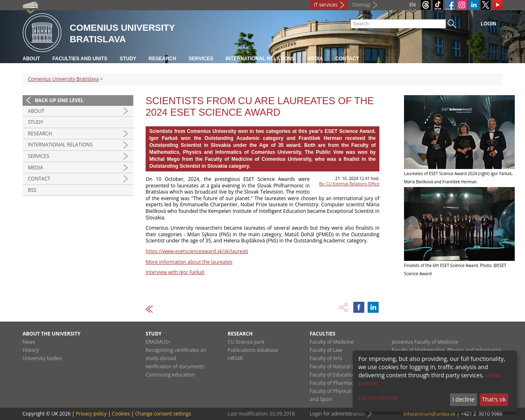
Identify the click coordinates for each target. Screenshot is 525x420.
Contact (347, 59)
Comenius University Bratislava (63, 79)
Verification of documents (175, 366)
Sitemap (361, 5)
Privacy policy (91, 414)
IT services (326, 5)
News (29, 342)
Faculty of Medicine (332, 342)
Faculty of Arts (326, 358)
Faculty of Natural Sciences (340, 366)
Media (315, 59)
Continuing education (170, 375)
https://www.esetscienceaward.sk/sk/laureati (197, 251)
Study (128, 59)
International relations (260, 59)
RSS (32, 190)
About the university (51, 334)
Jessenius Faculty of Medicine (425, 342)
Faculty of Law (326, 350)
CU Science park (246, 342)
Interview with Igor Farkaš (175, 272)
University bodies (42, 358)
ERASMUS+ (158, 342)
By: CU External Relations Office (349, 184)
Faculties (323, 334)
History (31, 350)
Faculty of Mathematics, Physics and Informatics (446, 350)
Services (201, 59)
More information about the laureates (189, 262)
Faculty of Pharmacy (333, 383)
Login (488, 24)
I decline (463, 399)
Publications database (253, 350)
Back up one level (59, 100)
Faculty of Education (333, 375)
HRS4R (235, 358)
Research (162, 59)
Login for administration (337, 414)
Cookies (121, 414)
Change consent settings (163, 414)
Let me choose (378, 398)
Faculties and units (80, 59)
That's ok (494, 399)
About (31, 59)
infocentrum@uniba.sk (430, 414)
